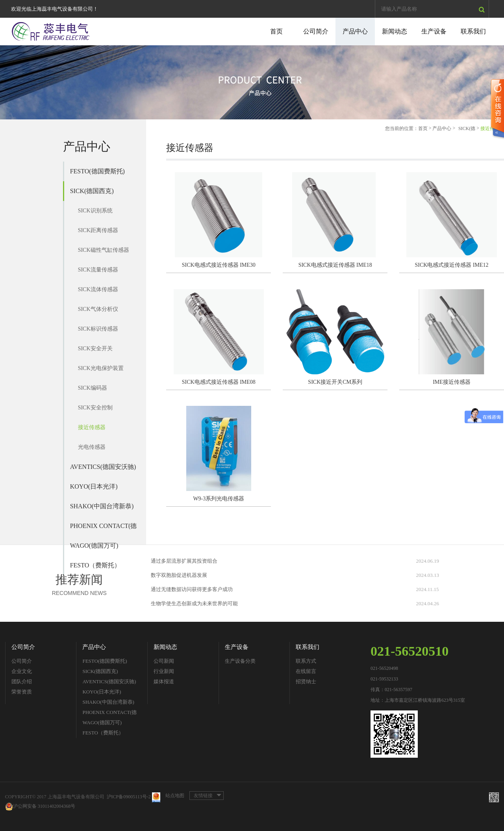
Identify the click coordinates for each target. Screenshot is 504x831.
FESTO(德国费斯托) (97, 171)
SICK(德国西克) (92, 191)
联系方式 (306, 661)
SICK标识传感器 (98, 329)
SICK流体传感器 (98, 289)
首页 (276, 31)
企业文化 (22, 671)
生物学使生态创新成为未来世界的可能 (194, 603)
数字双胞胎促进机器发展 (179, 575)
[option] (252, 82)
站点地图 (175, 796)
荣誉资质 (22, 692)
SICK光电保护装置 (101, 368)
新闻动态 (395, 31)
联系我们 (473, 31)
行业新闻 (164, 671)
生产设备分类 (240, 661)
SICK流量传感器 (98, 270)
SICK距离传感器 (98, 230)
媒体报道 (164, 681)
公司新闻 (164, 661)
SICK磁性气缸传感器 (104, 250)
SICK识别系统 (95, 211)
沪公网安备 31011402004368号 (40, 806)
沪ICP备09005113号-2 (129, 797)
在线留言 (306, 671)
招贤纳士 (306, 681)
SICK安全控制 (95, 408)
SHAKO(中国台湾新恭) (102, 506)
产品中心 (355, 31)
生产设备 (434, 31)
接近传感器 (92, 427)
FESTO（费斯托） (103, 733)
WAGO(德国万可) (94, 546)
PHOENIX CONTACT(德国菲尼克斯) (104, 529)
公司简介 (316, 31)
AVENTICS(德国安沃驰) (103, 467)
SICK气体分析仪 (98, 309)
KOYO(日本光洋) (94, 486)
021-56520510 (409, 651)
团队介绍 (22, 681)
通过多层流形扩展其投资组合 (184, 561)
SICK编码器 (93, 388)
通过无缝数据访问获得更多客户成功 (192, 589)
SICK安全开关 (95, 349)
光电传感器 (92, 447)
